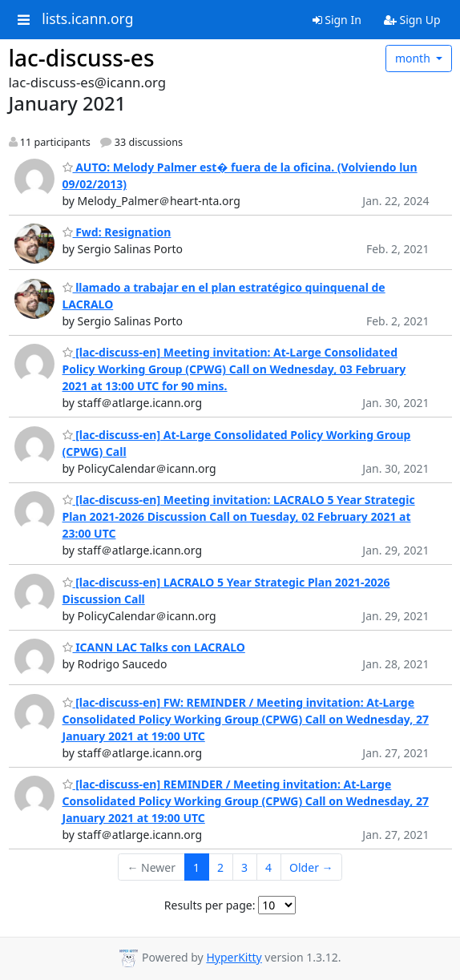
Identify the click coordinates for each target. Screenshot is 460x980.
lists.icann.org (87, 19)
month (414, 58)
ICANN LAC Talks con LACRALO (154, 647)
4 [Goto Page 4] (268, 867)
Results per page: (210, 905)
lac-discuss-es (82, 58)
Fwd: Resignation (117, 232)
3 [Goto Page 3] (244, 867)
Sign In (337, 20)
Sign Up (412, 20)
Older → (311, 867)
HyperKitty (234, 957)
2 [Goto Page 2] (220, 867)
